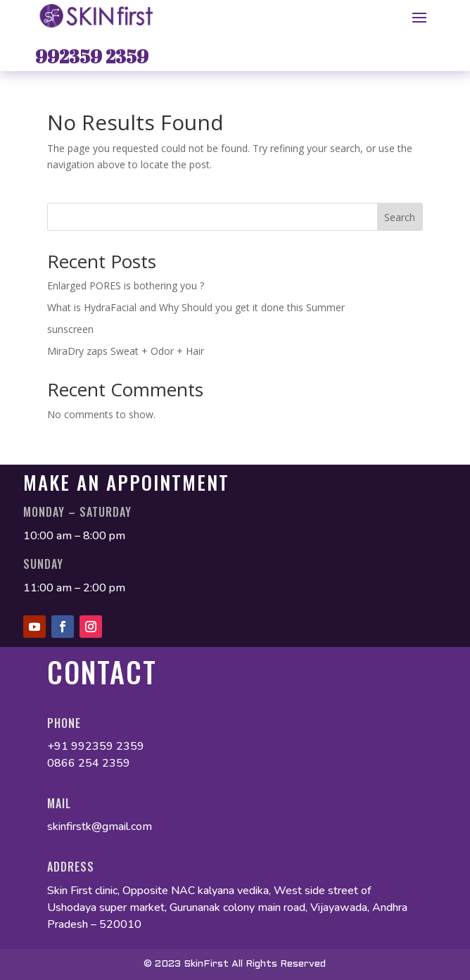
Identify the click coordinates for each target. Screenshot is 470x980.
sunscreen (72, 329)
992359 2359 (92, 56)
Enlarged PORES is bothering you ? (126, 285)
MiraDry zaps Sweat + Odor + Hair (126, 351)
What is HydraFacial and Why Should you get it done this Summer (196, 307)
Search (400, 217)
